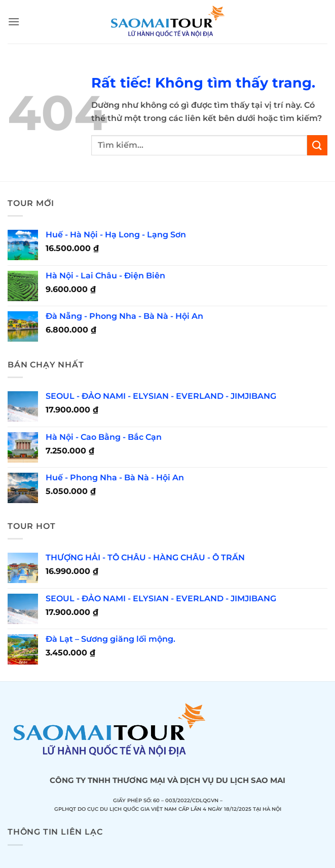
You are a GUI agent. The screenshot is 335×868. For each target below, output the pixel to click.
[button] (14, 22)
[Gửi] (317, 145)
